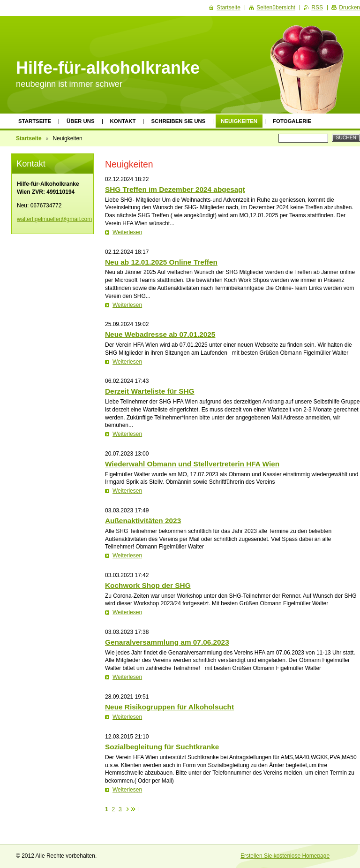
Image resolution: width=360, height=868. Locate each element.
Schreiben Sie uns (178, 121)
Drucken (349, 8)
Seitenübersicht (276, 8)
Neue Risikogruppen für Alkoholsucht (169, 707)
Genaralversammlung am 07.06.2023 (167, 642)
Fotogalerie (292, 121)
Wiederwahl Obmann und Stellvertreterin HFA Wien (192, 464)
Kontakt (123, 121)
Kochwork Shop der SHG (148, 585)
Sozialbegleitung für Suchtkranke (162, 747)
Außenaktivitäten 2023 (143, 521)
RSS (317, 8)
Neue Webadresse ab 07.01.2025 (160, 334)
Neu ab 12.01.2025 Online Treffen (161, 262)
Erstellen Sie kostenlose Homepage (285, 856)
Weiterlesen (127, 232)
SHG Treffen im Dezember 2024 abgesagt (175, 189)
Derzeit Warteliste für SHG (150, 391)
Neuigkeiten (239, 121)
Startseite (35, 121)
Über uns (81, 121)
